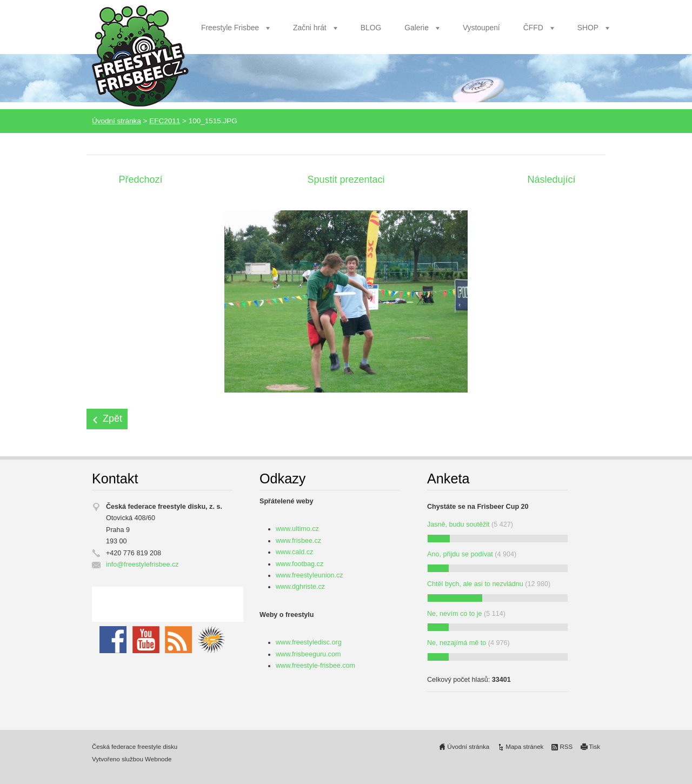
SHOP (588, 28)
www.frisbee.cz (298, 541)
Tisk (594, 747)
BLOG (371, 28)
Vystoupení (481, 28)
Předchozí (140, 180)
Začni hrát (310, 28)
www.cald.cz (294, 552)
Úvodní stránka (117, 121)
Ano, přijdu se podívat (460, 554)
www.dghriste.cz (300, 587)
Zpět (112, 418)
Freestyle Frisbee (230, 28)
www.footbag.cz (300, 564)
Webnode (158, 759)
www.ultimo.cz (297, 529)
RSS (566, 747)
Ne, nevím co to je (455, 614)
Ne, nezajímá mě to (457, 643)
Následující (551, 180)
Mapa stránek (524, 747)
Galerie (417, 28)
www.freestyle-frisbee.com (315, 666)
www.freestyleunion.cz (310, 575)
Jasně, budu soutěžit (458, 524)
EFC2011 (165, 121)
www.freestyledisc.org (309, 642)
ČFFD (533, 28)
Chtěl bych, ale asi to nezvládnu (475, 584)
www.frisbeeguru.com (308, 654)
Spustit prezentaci (346, 180)
